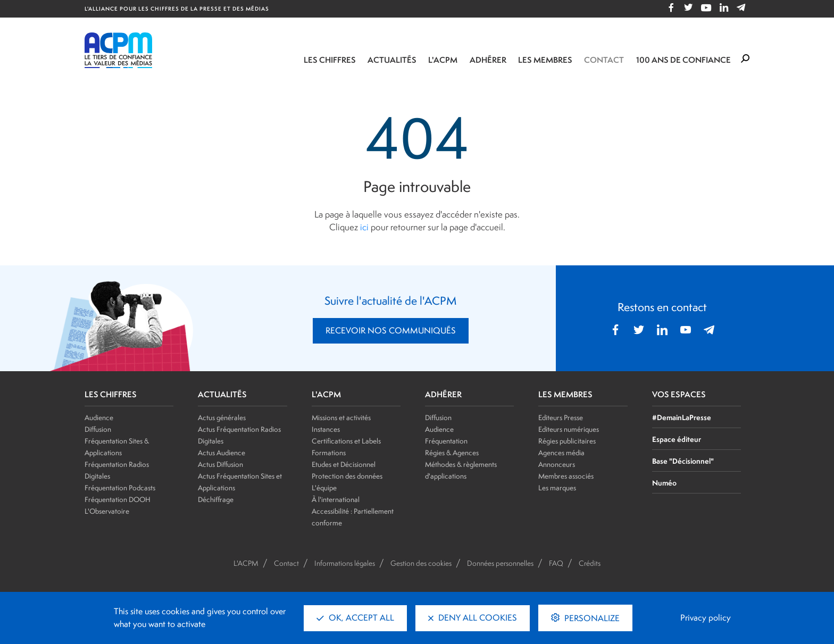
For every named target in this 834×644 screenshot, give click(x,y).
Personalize (591, 618)
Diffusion (98, 429)
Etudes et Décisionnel (344, 464)
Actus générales (222, 417)
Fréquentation (446, 441)
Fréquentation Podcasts (120, 488)
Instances (326, 429)
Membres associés (566, 476)
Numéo (664, 483)
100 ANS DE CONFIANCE (683, 60)
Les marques (557, 488)
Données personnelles (500, 563)
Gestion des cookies (421, 563)
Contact (604, 60)
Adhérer (488, 60)
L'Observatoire (107, 511)
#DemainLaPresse (682, 417)
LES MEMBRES (565, 395)
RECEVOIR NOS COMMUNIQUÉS (391, 331)
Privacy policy (706, 618)
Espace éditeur (677, 439)
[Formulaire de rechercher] (745, 59)
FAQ (556, 563)
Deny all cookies (473, 618)
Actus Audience (222, 453)
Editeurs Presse (561, 417)
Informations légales (345, 563)
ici (364, 227)
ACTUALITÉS (222, 395)
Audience (99, 417)
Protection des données (347, 476)
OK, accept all (355, 618)
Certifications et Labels (346, 441)
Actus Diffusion (220, 464)
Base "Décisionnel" (683, 461)
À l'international (336, 499)
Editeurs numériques (569, 429)
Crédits (590, 563)
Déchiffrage (216, 499)
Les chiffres (330, 60)
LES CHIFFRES (111, 395)
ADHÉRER (443, 395)
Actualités (392, 60)
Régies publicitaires (567, 441)
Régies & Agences (452, 453)
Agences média (561, 453)
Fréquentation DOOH (118, 499)
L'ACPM (443, 60)
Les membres (545, 60)
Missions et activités (341, 417)
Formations (329, 453)
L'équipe (324, 488)
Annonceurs (557, 464)
